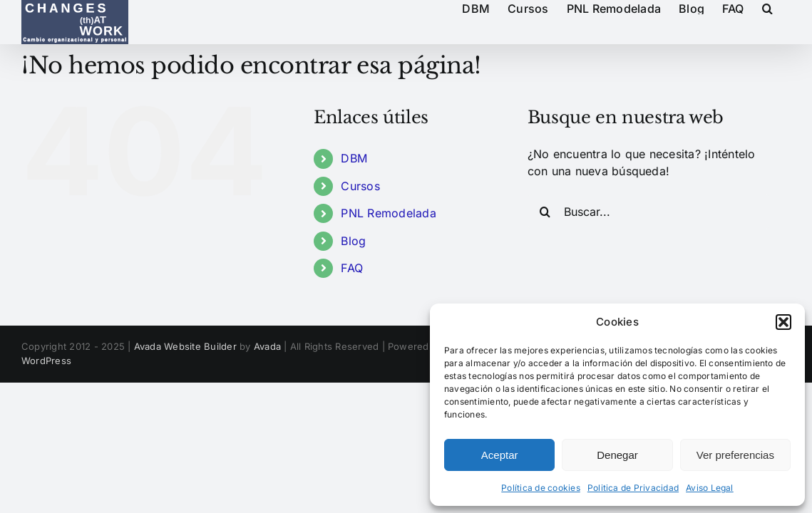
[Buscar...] (649, 212)
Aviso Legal (710, 488)
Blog (353, 241)
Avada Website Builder (185, 346)
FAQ (352, 268)
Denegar (617, 455)
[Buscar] (545, 212)
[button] (783, 322)
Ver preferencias (735, 455)
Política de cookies (541, 488)
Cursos (360, 186)
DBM (354, 158)
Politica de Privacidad (633, 488)
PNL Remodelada (388, 213)
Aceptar (500, 455)
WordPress (46, 361)
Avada (267, 346)
